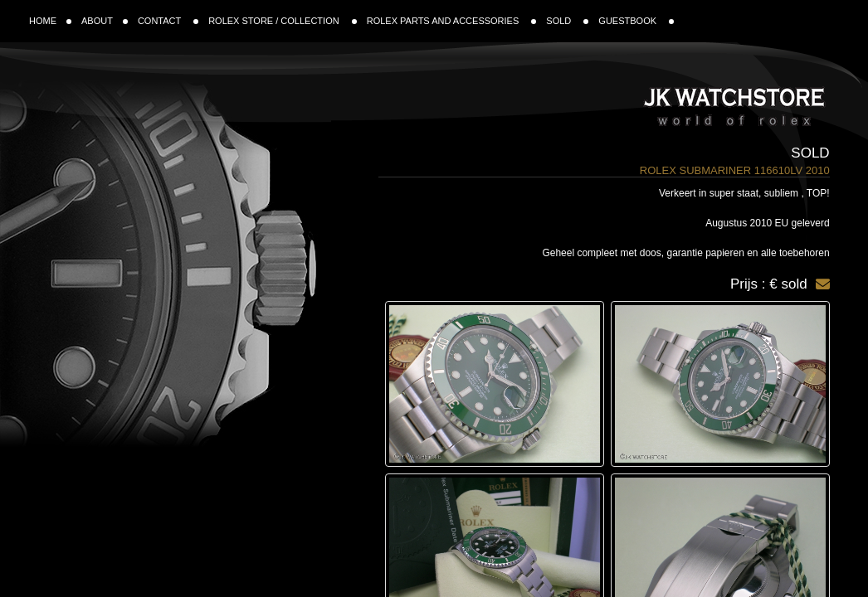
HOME (50, 21)
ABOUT (105, 21)
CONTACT (168, 21)
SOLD (567, 21)
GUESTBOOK (636, 21)
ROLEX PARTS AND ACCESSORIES (452, 21)
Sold (810, 153)
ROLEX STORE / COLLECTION (283, 21)
